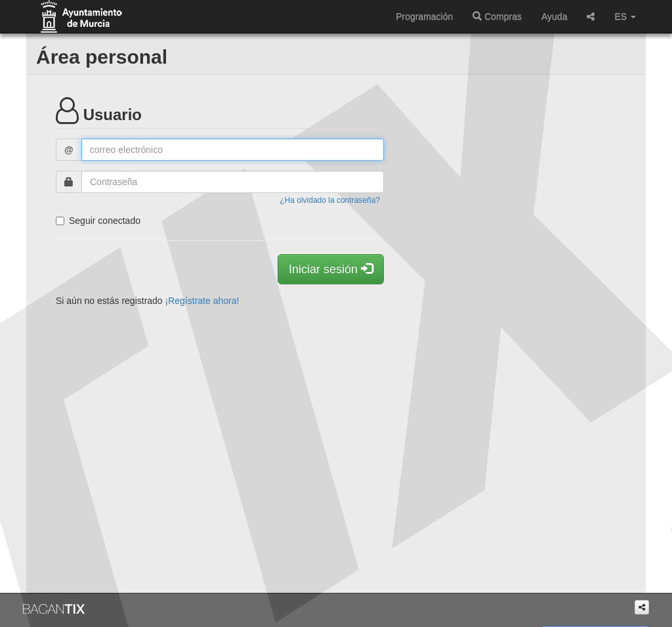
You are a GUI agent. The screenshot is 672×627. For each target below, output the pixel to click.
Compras (497, 16)
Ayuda (554, 16)
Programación (424, 16)
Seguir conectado (98, 221)
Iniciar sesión (331, 269)
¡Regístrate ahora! (202, 301)
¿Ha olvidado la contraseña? (330, 200)
